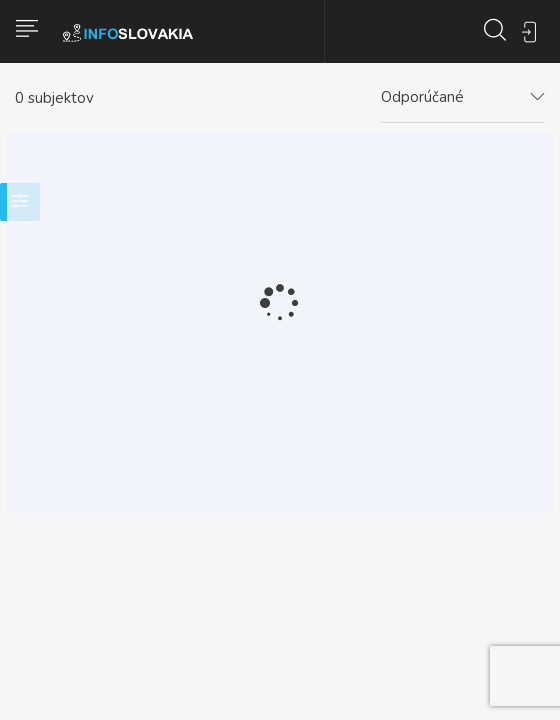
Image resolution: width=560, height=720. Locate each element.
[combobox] (463, 98)
